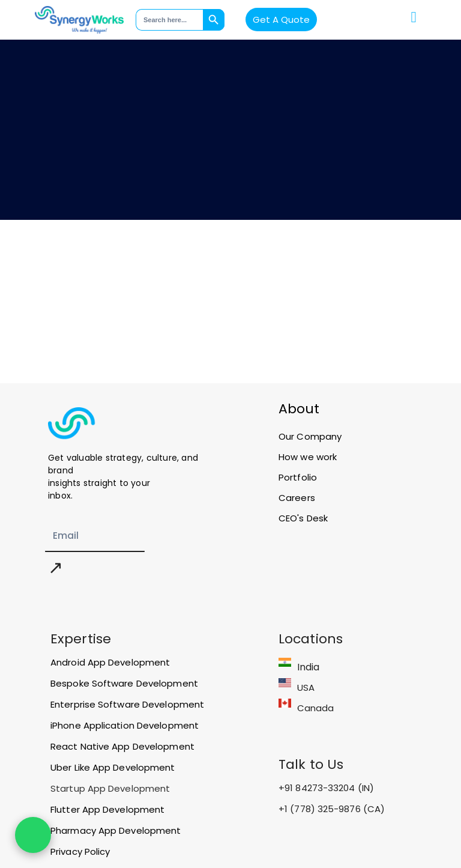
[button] (414, 17)
